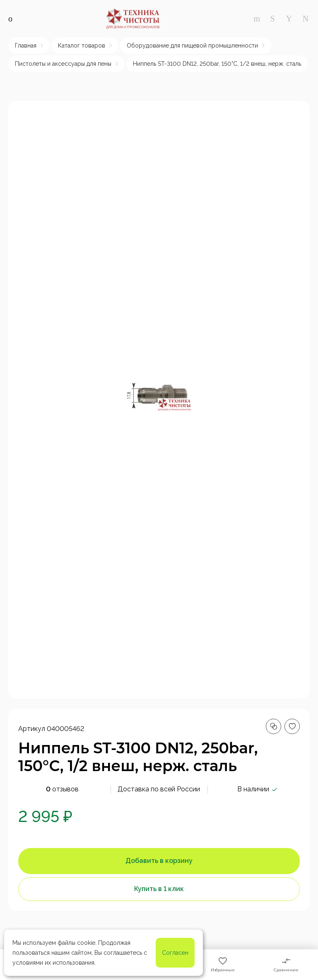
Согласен (175, 953)
